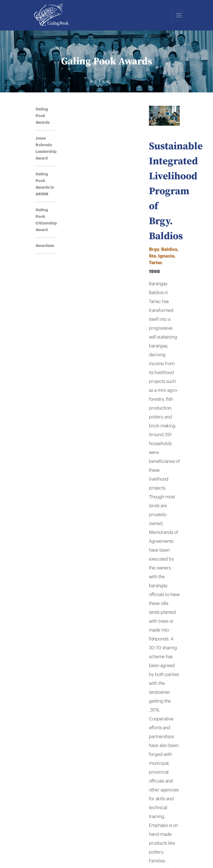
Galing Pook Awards (43, 116)
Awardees (45, 246)
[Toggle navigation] (177, 15)
